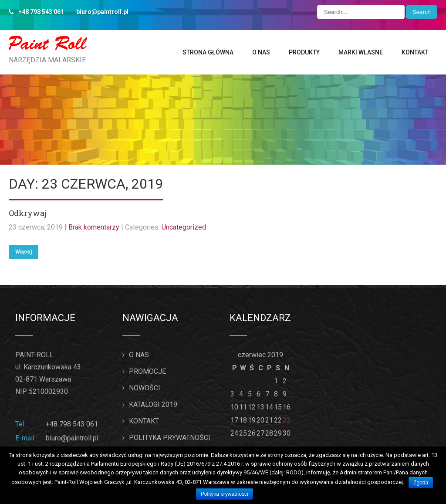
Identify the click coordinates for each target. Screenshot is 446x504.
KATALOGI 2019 (153, 404)
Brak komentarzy (94, 227)
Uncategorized (184, 227)
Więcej (24, 252)
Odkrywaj (28, 213)
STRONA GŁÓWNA (208, 52)
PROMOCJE (147, 371)
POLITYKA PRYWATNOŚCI (170, 438)
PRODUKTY (304, 52)
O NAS (261, 52)
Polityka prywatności (225, 494)
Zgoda (421, 483)
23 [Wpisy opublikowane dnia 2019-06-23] (287, 420)
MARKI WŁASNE (361, 52)
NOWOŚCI (145, 388)
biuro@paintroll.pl (72, 438)
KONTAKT (415, 52)
